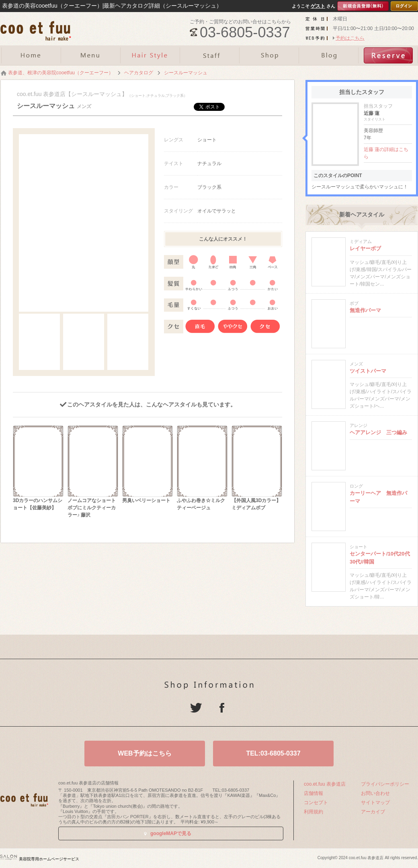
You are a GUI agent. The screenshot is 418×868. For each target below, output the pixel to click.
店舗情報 (313, 793)
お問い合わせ (375, 793)
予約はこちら (350, 38)
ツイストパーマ (368, 371)
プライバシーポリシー (385, 784)
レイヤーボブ (365, 248)
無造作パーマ (365, 310)
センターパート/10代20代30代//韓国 (380, 558)
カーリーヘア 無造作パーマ (378, 497)
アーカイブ (373, 812)
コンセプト (316, 803)
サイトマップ (375, 803)
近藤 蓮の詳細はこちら (386, 153)
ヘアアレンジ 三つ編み (378, 432)
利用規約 (313, 812)
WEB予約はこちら (144, 753)
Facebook (222, 708)
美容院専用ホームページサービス (40, 859)
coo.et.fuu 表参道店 (325, 784)
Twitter (196, 708)
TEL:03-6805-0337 (273, 753)
